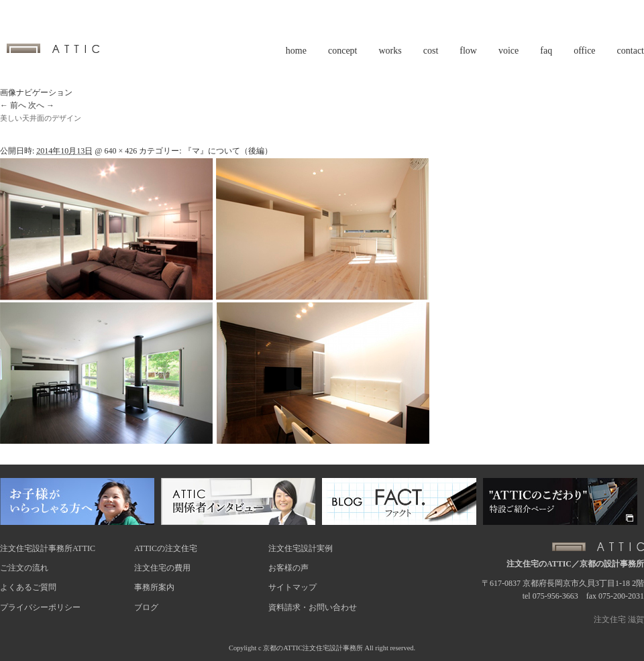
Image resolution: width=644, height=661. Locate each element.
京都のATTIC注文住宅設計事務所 (313, 648)
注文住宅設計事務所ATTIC (48, 548)
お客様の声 (288, 568)
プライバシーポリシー (40, 607)
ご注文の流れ (24, 568)
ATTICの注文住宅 (166, 548)
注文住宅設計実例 (301, 548)
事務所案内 (154, 587)
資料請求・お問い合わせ (313, 607)
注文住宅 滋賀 (619, 619)
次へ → (41, 105)
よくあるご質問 (28, 587)
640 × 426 (120, 151)
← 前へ (13, 105)
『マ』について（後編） (228, 151)
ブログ (146, 607)
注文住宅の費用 (162, 568)
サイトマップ (292, 587)
